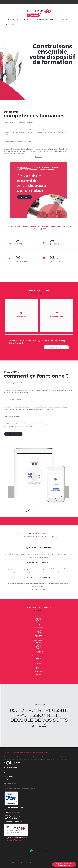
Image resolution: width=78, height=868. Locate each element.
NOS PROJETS (52, 19)
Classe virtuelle (8, 776)
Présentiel (7, 773)
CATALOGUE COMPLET (56, 347)
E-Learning (7, 780)
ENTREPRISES (39, 19)
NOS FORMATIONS (13, 19)
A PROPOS (64, 19)
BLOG (8, 24)
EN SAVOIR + (13, 434)
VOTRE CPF (27, 19)
